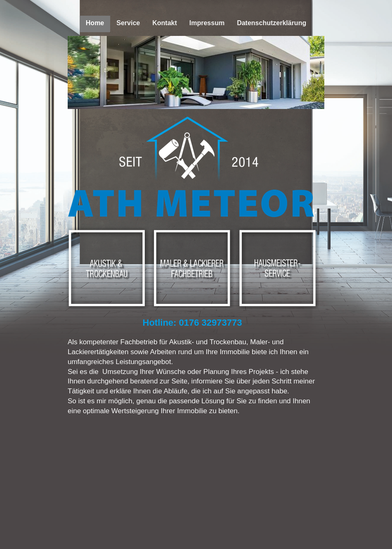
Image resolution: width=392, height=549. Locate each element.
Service (128, 23)
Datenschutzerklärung (272, 23)
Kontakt (165, 23)
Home (95, 23)
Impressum (207, 23)
